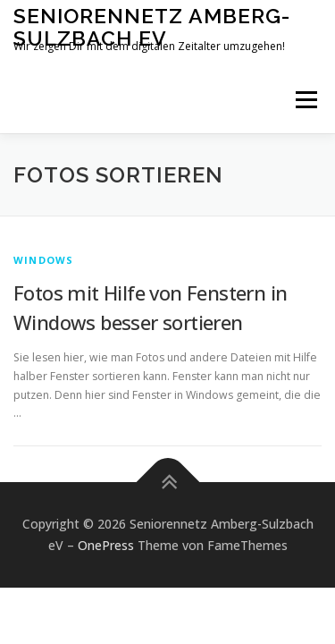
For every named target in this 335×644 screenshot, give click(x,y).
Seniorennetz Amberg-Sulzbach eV (152, 26)
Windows (43, 260)
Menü (305, 100)
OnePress (106, 545)
